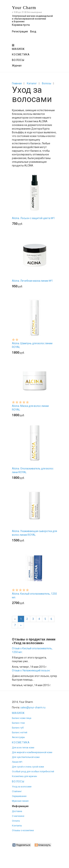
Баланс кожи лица (22, 718)
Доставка (17, 811)
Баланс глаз (18, 723)
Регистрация (20, 31)
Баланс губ (18, 728)
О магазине (18, 816)
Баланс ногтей (20, 733)
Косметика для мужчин (24, 776)
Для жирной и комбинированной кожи (32, 752)
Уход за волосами (22, 787)
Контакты (17, 826)
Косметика (21, 54)
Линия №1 (17, 762)
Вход (33, 31)
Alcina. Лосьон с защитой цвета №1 (33, 218)
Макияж (18, 49)
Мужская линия (20, 801)
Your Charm (24, 8)
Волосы (18, 60)
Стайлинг (17, 791)
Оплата (16, 821)
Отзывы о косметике (23, 830)
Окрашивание (19, 796)
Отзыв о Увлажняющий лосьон (31, 670)
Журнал (17, 66)
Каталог (32, 83)
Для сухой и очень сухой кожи (28, 767)
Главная (17, 83)
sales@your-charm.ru (33, 707)
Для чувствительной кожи (26, 757)
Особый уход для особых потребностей (33, 772)
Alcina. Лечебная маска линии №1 (32, 281)
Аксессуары (18, 737)
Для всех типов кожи (23, 748)
